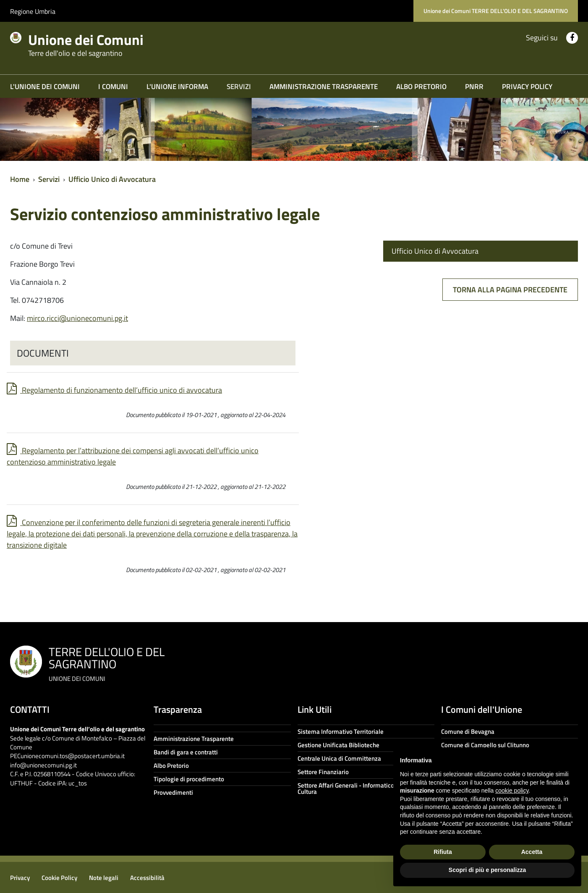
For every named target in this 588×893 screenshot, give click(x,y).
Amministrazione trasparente (324, 87)
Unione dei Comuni (95, 43)
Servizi (239, 87)
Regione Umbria (33, 11)
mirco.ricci (77, 318)
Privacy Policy (527, 87)
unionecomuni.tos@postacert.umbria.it (73, 756)
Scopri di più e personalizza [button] (487, 870)
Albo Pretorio (421, 87)
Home (20, 179)
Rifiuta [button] (443, 852)
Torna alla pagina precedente (510, 290)
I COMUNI (113, 87)
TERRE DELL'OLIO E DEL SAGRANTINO (107, 663)
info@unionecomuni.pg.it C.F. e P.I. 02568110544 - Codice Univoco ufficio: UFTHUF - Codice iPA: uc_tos (73, 774)
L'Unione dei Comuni (45, 87)
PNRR (474, 87)
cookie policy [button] (512, 791)
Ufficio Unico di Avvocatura (112, 179)
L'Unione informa (177, 87)
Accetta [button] (532, 852)
